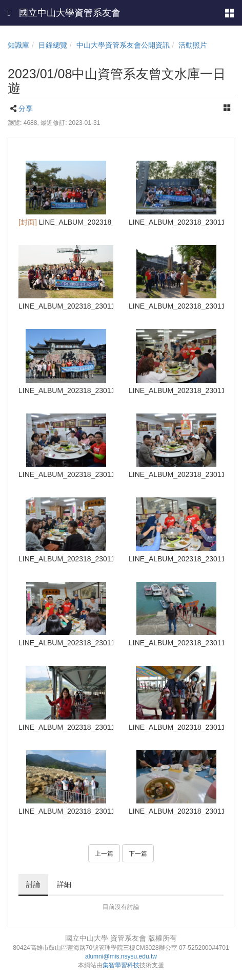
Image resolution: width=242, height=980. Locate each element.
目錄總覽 (53, 45)
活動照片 (193, 45)
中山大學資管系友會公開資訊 (123, 45)
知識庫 (18, 45)
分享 (26, 108)
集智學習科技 (121, 965)
